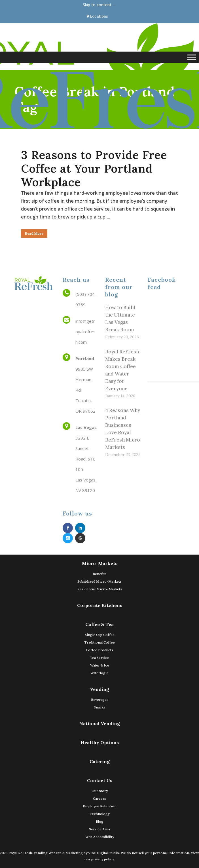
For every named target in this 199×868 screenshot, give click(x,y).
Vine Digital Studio (104, 853)
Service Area (99, 829)
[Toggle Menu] (192, 57)
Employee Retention (100, 806)
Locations (97, 16)
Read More (34, 233)
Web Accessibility (100, 837)
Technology (99, 814)
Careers (99, 798)
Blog (100, 821)
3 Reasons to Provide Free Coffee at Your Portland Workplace (94, 168)
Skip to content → (100, 5)
